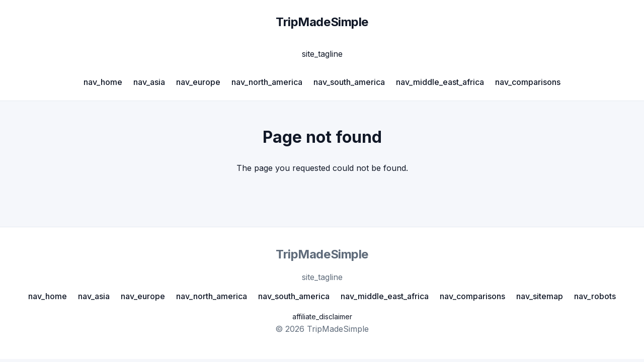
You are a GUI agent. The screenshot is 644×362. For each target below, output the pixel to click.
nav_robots (595, 296)
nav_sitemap (540, 296)
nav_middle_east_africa (440, 82)
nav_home (103, 82)
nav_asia (149, 82)
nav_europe (198, 82)
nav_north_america (267, 82)
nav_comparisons (528, 82)
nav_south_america (349, 82)
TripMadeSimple (322, 22)
